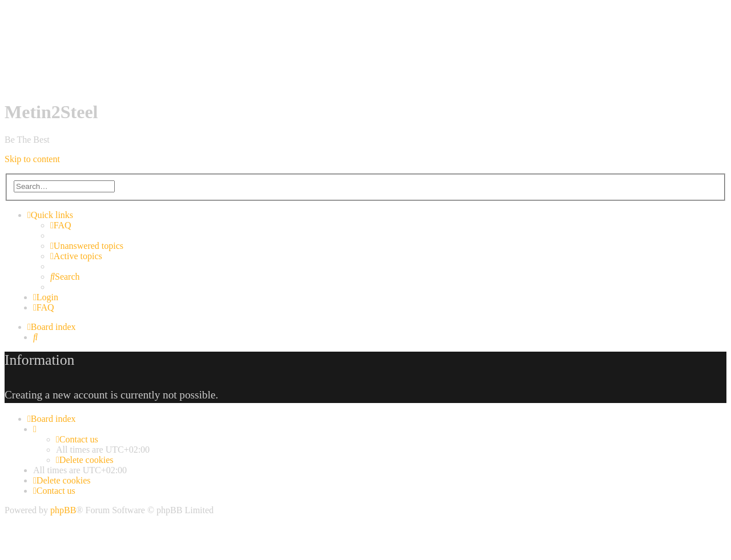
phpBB (63, 510)
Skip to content (32, 159)
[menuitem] (61, 225)
